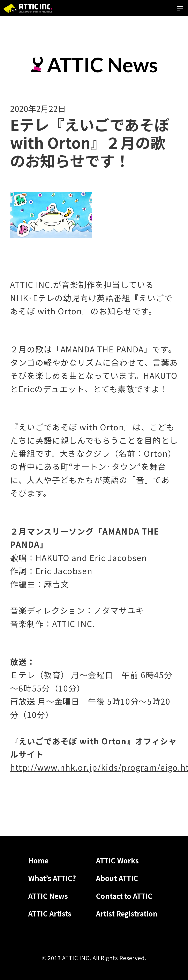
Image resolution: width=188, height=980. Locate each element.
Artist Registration (127, 913)
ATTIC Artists (50, 913)
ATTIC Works (117, 860)
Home (38, 860)
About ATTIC (117, 878)
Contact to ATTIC (124, 896)
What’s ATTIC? (52, 878)
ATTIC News (48, 896)
